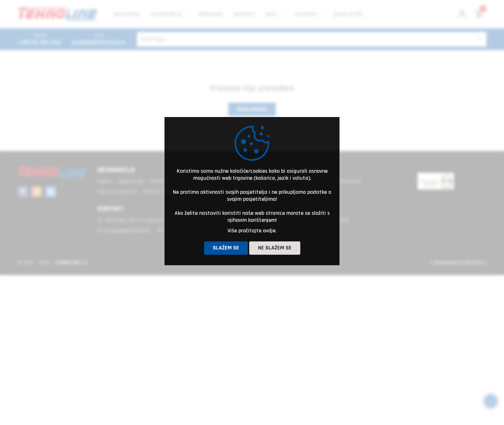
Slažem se (226, 248)
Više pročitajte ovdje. (252, 231)
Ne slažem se (275, 248)
